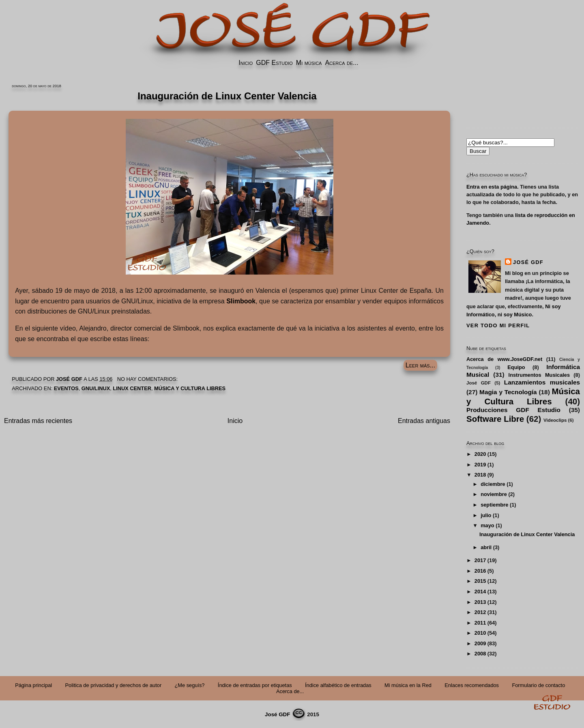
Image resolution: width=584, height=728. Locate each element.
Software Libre (495, 419)
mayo (487, 525)
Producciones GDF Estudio (513, 410)
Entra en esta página (492, 187)
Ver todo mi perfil (498, 325)
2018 (480, 475)
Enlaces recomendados (472, 685)
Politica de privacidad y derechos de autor (114, 685)
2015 (480, 581)
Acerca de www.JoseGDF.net (504, 359)
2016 (480, 571)
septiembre (494, 505)
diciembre (493, 484)
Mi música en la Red (408, 685)
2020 (480, 454)
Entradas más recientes (38, 421)
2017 (480, 560)
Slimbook (241, 301)
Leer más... (420, 365)
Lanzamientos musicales (542, 382)
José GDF (528, 262)
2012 (480, 612)
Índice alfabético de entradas (338, 685)
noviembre (494, 494)
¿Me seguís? (190, 685)
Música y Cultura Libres (190, 388)
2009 (480, 643)
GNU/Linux (96, 388)
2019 (480, 465)
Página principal (33, 685)
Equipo (516, 367)
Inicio (246, 63)
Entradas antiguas (424, 421)
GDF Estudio (274, 63)
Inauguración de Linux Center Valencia (527, 534)
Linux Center (132, 388)
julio (486, 515)
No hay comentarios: (148, 379)
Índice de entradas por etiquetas (255, 685)
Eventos (66, 388)
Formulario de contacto (538, 685)
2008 (480, 654)
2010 (480, 633)
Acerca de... (341, 63)
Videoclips (555, 420)
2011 (480, 623)
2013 (480, 602)
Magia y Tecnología (508, 392)
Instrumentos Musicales (539, 375)
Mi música (309, 63)
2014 (480, 592)
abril (486, 547)
